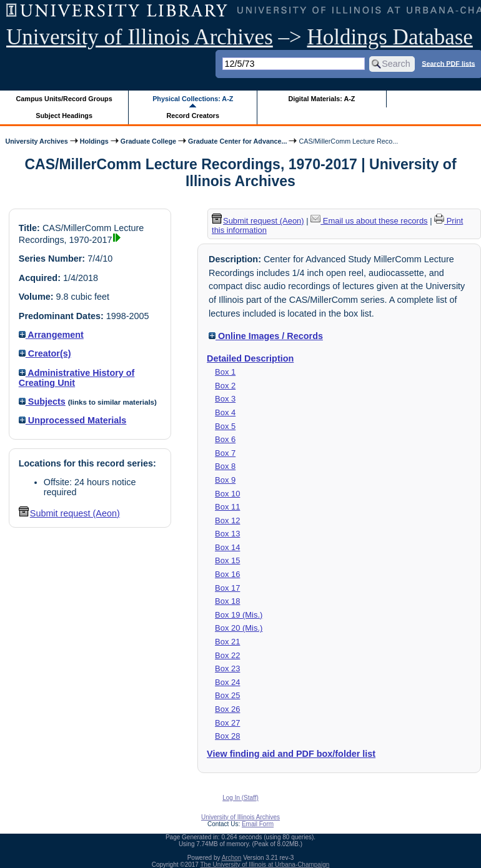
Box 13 (227, 534)
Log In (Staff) (241, 798)
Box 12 (227, 520)
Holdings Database (390, 37)
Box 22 (227, 655)
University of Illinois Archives (140, 37)
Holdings (94, 141)
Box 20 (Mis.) (239, 628)
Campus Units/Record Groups (64, 99)
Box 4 (225, 412)
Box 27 (227, 723)
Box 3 (225, 399)
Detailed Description (250, 358)
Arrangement (51, 335)
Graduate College (148, 141)
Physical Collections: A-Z (193, 99)
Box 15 (227, 560)
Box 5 (225, 426)
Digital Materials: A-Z (321, 99)
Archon (232, 858)
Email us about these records (369, 221)
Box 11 (227, 507)
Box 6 (225, 439)
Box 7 (225, 453)
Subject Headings (64, 116)
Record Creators (193, 116)
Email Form (258, 824)
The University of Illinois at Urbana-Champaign (265, 865)
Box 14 (227, 547)
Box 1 (225, 372)
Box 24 (227, 682)
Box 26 (227, 709)
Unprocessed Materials (73, 420)
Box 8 (225, 466)
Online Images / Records (266, 336)
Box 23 (227, 668)
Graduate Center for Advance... (237, 141)
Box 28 (227, 736)
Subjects (42, 402)
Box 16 (227, 574)
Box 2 (225, 386)
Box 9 (225, 480)
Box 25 (227, 695)
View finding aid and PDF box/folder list (291, 754)
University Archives (36, 141)
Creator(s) (45, 353)
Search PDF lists (448, 63)
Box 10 (227, 494)
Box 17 (227, 588)
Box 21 (227, 642)
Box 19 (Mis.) (239, 615)
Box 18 (227, 601)
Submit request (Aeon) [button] (69, 513)
